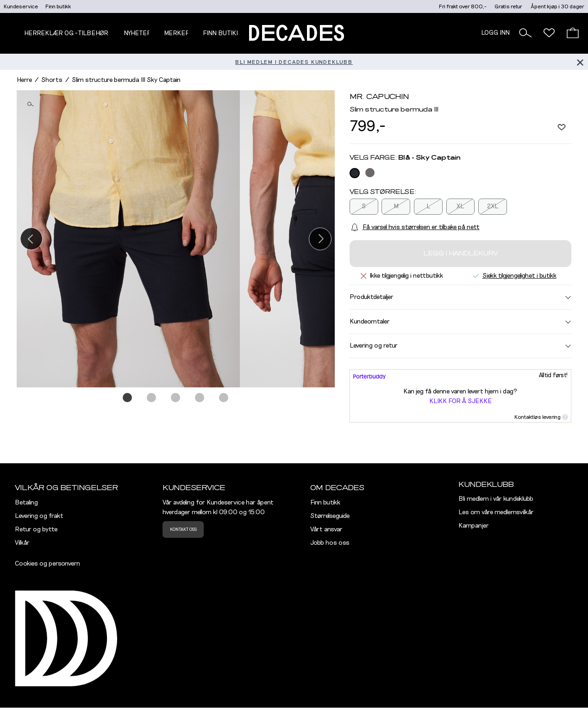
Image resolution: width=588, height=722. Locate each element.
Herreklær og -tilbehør (66, 33)
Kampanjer (474, 526)
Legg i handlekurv (460, 254)
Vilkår (22, 543)
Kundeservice (21, 6)
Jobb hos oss (330, 543)
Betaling (26, 503)
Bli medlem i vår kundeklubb (496, 499)
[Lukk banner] (580, 62)
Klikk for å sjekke (460, 401)
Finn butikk (58, 6)
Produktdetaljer (460, 297)
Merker (177, 33)
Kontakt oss (183, 529)
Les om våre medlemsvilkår (496, 512)
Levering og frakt (39, 516)
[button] (525, 33)
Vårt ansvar (326, 529)
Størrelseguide (330, 516)
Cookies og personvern (47, 564)
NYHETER (138, 33)
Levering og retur (460, 346)
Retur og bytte (36, 529)
